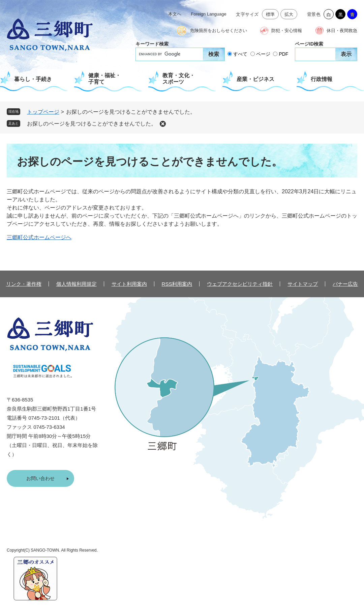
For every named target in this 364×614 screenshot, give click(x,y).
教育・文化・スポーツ (179, 79)
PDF (283, 54)
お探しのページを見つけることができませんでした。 (92, 124)
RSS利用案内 (177, 284)
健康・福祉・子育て (104, 79)
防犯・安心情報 (287, 31)
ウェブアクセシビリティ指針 (240, 284)
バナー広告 (345, 284)
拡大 (289, 14)
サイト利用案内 (129, 284)
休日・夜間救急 (342, 31)
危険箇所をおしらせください (219, 31)
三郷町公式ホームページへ (39, 237)
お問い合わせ (40, 478)
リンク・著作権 (24, 284)
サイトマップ (303, 284)
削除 (163, 124)
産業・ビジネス (255, 79)
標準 (270, 14)
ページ (263, 54)
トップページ (43, 112)
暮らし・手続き (33, 79)
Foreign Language (209, 14)
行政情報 (322, 79)
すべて (240, 54)
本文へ (175, 14)
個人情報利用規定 (77, 284)
